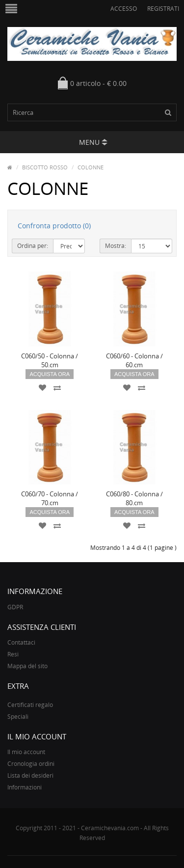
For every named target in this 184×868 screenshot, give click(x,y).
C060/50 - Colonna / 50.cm (50, 360)
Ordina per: (33, 246)
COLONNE (91, 167)
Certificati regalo (30, 705)
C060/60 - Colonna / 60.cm (134, 360)
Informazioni (25, 787)
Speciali (18, 717)
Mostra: (116, 246)
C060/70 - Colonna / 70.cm (50, 498)
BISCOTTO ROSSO (45, 167)
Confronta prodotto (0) (54, 226)
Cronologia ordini (31, 764)
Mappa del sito (27, 666)
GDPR (15, 607)
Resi (13, 654)
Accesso (124, 9)
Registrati (163, 9)
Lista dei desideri (30, 775)
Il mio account (26, 752)
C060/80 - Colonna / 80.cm (134, 498)
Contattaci (21, 642)
